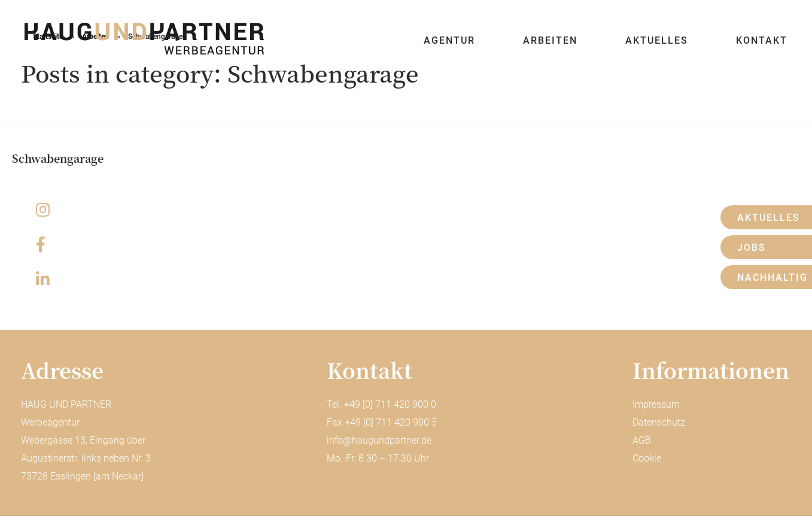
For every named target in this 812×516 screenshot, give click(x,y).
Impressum (656, 404)
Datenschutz (659, 422)
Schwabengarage (58, 158)
